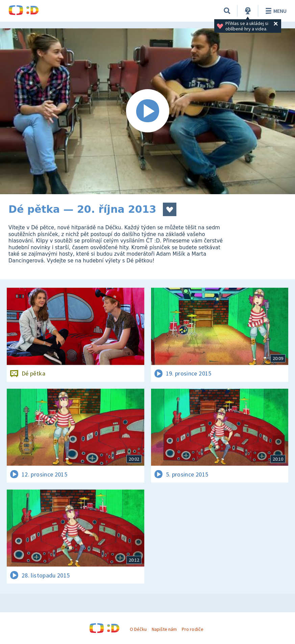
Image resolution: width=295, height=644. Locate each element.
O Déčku (138, 629)
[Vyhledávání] (227, 11)
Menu (275, 11)
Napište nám (164, 629)
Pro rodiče (192, 629)
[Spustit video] (147, 111)
